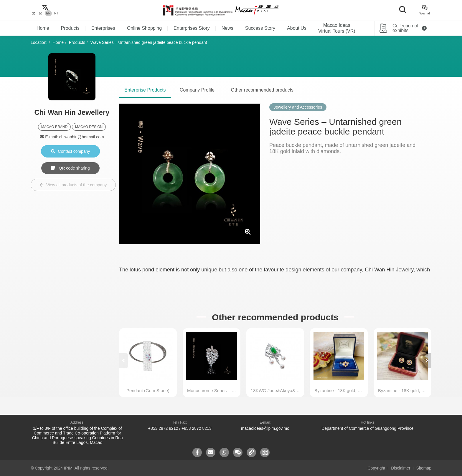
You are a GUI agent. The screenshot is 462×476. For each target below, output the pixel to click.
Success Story (260, 28)
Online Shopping (144, 28)
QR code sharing (71, 168)
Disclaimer (401, 468)
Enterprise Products (145, 90)
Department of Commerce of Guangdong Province (367, 428)
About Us (297, 28)
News (227, 28)
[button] (427, 361)
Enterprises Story (192, 28)
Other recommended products (262, 90)
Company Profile (197, 90)
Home (43, 28)
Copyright (376, 468)
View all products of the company (73, 185)
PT (56, 13)
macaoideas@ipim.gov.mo (265, 428)
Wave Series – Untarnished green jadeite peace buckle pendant (149, 42)
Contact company (71, 151)
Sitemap (424, 468)
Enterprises (103, 28)
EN (48, 13)
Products (70, 28)
